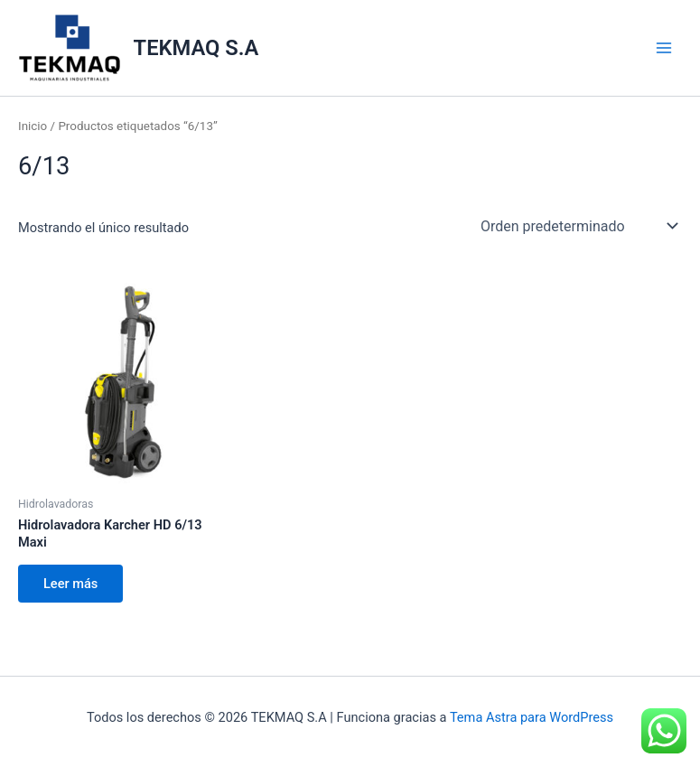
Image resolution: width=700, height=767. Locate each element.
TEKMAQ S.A (196, 48)
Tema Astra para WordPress (532, 717)
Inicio (33, 126)
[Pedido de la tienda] (578, 226)
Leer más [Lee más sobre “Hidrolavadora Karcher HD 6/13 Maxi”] (70, 584)
